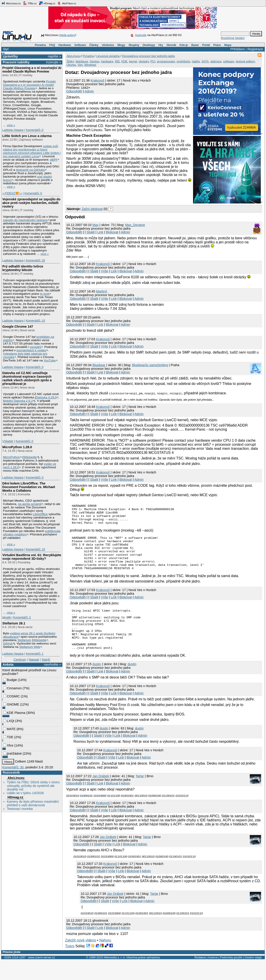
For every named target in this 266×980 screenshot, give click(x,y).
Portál (206, 45)
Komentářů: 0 (35, 130)
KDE (125, 61)
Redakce (200, 977)
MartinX (102, 291)
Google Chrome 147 (18, 327)
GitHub (8, 643)
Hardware (65, 45)
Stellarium (24, 640)
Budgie (10, 680)
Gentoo (94, 61)
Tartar (140, 796)
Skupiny (134, 45)
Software (80, 45)
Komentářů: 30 (13, 767)
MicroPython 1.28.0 (17, 447)
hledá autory (67, 35)
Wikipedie (30, 457)
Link (100, 232)
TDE (8, 737)
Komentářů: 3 (22, 617)
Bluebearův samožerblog (150, 365)
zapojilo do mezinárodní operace (25, 220)
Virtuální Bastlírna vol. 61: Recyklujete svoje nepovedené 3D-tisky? (32, 557)
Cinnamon (12, 688)
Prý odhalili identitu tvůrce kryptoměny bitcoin (23, 268)
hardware (107, 61)
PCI (153, 61)
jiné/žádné (12, 754)
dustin (97, 684)
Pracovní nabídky (16, 62)
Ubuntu (71, 65)
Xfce (8, 745)
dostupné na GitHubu (30, 170)
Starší (46, 660)
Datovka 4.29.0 (46, 397)
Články (94, 45)
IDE (117, 61)
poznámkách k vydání (31, 350)
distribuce (82, 61)
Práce (217, 45)
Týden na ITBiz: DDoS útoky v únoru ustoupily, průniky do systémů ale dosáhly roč (33, 786)
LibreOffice (40, 514)
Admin (89, 91)
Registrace (255, 49)
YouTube (50, 360)
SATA (205, 61)
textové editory (245, 61)
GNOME (11, 704)
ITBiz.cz (30, 3)
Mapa (228, 45)
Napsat (34, 660)
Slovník (171, 45)
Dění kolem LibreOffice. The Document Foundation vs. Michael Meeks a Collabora (29, 487)
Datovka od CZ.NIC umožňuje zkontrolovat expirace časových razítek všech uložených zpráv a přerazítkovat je (27, 378)
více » (11, 125)
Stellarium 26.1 (14, 623)
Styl (6, 49)
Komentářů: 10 (35, 321)
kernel (133, 61)
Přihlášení (238, 49)
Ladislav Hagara (13, 130)
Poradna (40, 45)
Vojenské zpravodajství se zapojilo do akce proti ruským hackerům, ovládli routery (31, 203)
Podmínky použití (231, 977)
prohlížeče (183, 61)
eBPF (54, 160)
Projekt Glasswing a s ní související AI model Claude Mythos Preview (32, 70)
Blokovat (112, 232)
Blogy (121, 45)
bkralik (6, 617)
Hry (161, 45)
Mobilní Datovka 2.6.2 (18, 401)
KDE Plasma (14, 713)
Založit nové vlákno (80, 960)
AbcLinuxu (16, 778)
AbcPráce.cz (67, 3)
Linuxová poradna (108, 56)
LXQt (9, 721)
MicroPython (12, 457)
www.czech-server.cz (41, 977)
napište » (54, 56)
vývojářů (36, 347)
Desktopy (149, 45)
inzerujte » (54, 62)
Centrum (20, 660)
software (229, 61)
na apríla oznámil (30, 504)
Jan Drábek (101, 796)
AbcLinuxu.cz (11, 3)
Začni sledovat (92, 209)
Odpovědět (74, 91)
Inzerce (213, 977)
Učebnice (108, 45)
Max (95, 225)
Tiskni (70, 966)
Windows (90, 65)
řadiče (196, 61)
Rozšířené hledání (233, 38)
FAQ (52, 45)
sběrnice (216, 61)
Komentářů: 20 (35, 260)
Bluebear (99, 365)
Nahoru (105, 960)
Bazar (195, 45)
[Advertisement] (118, 196)
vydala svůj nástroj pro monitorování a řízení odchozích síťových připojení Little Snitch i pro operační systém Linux (32, 151)
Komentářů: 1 (35, 654)
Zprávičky (10, 56)
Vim (80, 65)
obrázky (144, 61)
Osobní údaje (253, 977)
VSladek (8, 441)
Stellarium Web (30, 647)
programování (166, 61)
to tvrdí (45, 294)
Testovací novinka (20, 809)
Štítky (70, 61)
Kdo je (184, 45)
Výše (105, 271)
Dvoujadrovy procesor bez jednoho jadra (148, 56)
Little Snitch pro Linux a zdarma (27, 136)
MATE (9, 729)
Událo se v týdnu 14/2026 (25, 793)
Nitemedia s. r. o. (114, 977)
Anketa (8, 665)
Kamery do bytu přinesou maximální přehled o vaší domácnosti (33, 803)
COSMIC (12, 696)
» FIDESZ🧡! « (12, 193)
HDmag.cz (47, 3)
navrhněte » (52, 665)
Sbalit (91, 232)
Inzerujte (141, 35)
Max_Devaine (135, 225)
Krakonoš (97, 80)
